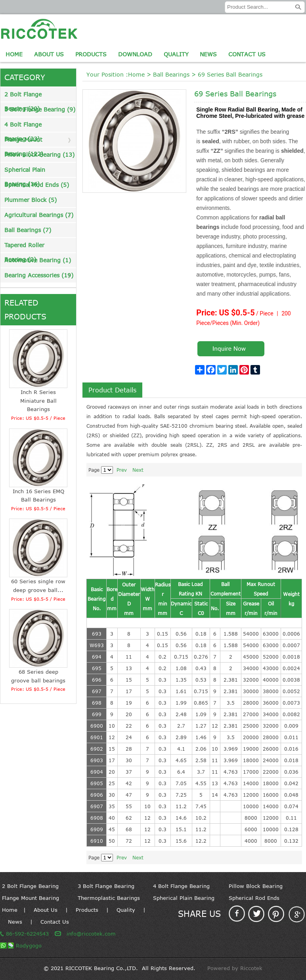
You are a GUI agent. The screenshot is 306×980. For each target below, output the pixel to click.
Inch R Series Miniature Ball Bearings (38, 401)
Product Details (112, 390)
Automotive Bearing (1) (38, 260)
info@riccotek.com (91, 934)
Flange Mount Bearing (31, 898)
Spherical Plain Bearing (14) (25, 172)
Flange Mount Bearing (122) (24, 141)
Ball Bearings (171, 74)
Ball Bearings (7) (28, 230)
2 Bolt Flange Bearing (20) (23, 96)
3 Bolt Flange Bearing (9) (40, 109)
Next (138, 470)
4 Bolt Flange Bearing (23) (23, 126)
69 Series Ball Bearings (230, 74)
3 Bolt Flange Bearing (106, 886)
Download (135, 54)
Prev (122, 470)
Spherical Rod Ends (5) (37, 185)
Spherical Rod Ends (254, 898)
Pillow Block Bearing (256, 886)
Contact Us (247, 54)
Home (14, 54)
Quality (176, 54)
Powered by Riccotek (235, 968)
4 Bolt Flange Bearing (181, 886)
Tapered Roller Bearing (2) (24, 247)
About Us (49, 54)
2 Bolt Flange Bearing (30, 886)
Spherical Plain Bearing (184, 898)
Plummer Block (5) (31, 200)
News (208, 54)
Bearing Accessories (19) (39, 275)
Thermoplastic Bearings (109, 898)
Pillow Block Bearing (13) (39, 155)
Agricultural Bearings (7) (39, 215)
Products (91, 54)
